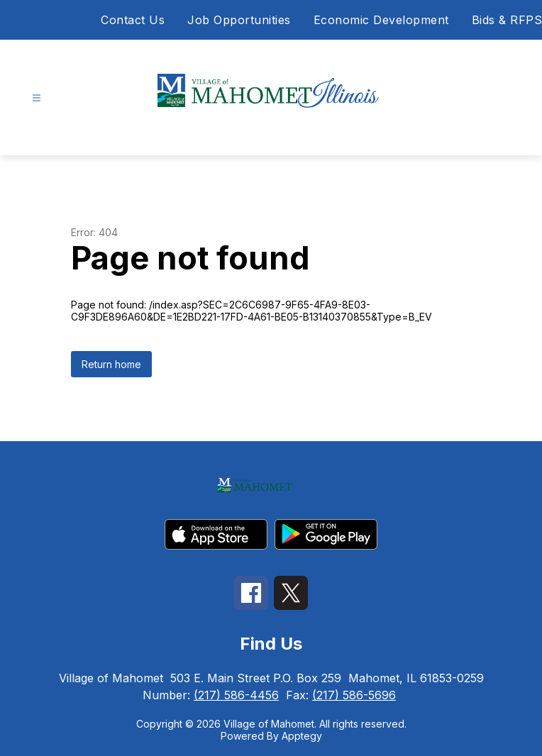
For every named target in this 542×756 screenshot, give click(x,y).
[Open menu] (37, 98)
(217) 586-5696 (354, 695)
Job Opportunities (239, 20)
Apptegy (302, 736)
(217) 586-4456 (236, 695)
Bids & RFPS (507, 20)
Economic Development (381, 20)
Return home (111, 364)
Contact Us (133, 20)
